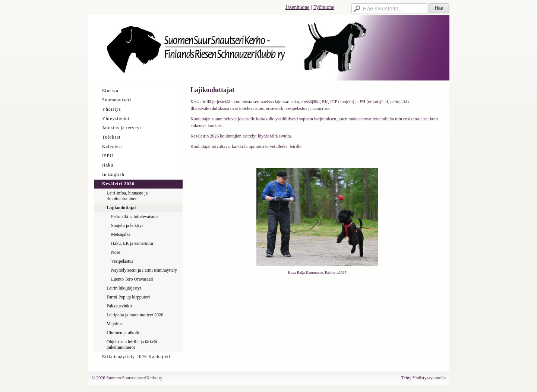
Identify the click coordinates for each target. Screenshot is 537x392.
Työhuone (324, 7)
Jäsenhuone (298, 7)
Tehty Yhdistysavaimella (424, 378)
